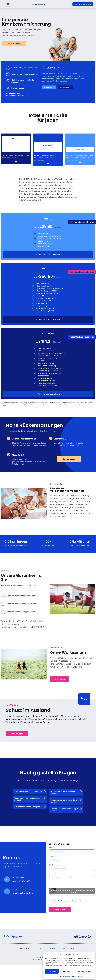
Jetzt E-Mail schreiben (23, 893)
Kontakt (74, 948)
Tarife (41, 948)
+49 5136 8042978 (21, 881)
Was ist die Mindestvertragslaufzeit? (28, 792)
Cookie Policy (58, 976)
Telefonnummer (55, 865)
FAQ (64, 948)
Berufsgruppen (26, 948)
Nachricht (53, 874)
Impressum (80, 976)
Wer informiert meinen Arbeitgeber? (28, 807)
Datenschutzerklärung (70, 976)
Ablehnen (67, 971)
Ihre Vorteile (53, 948)
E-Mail (51, 856)
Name (51, 848)
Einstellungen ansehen (84, 971)
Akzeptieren (52, 971)
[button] (92, 955)
